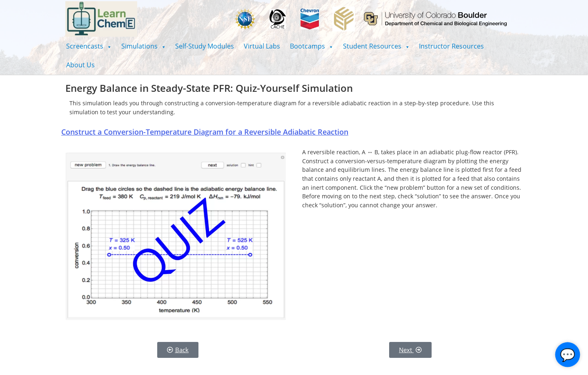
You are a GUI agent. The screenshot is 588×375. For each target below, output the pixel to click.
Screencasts (89, 46)
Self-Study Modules (205, 46)
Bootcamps (312, 46)
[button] (89, 46)
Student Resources (376, 46)
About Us (80, 65)
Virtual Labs (262, 46)
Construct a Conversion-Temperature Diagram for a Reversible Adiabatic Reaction (205, 132)
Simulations (144, 46)
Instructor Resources (451, 46)
